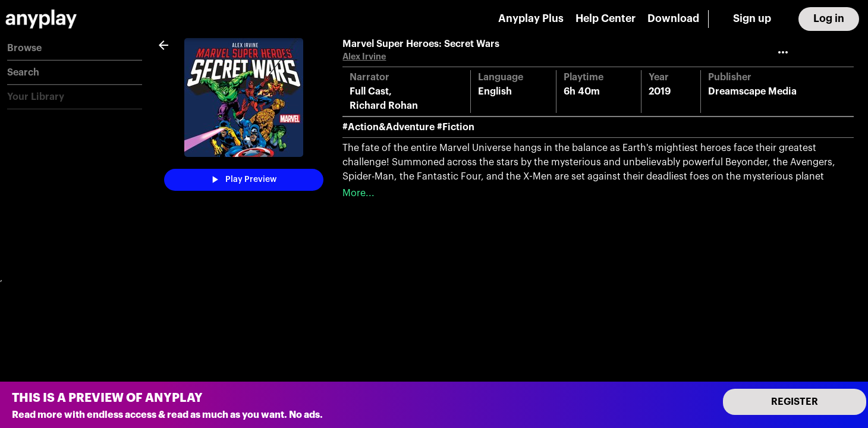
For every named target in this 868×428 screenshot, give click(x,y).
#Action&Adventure (389, 127)
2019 (660, 92)
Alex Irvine (364, 57)
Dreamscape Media (752, 92)
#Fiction (456, 127)
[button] (75, 48)
